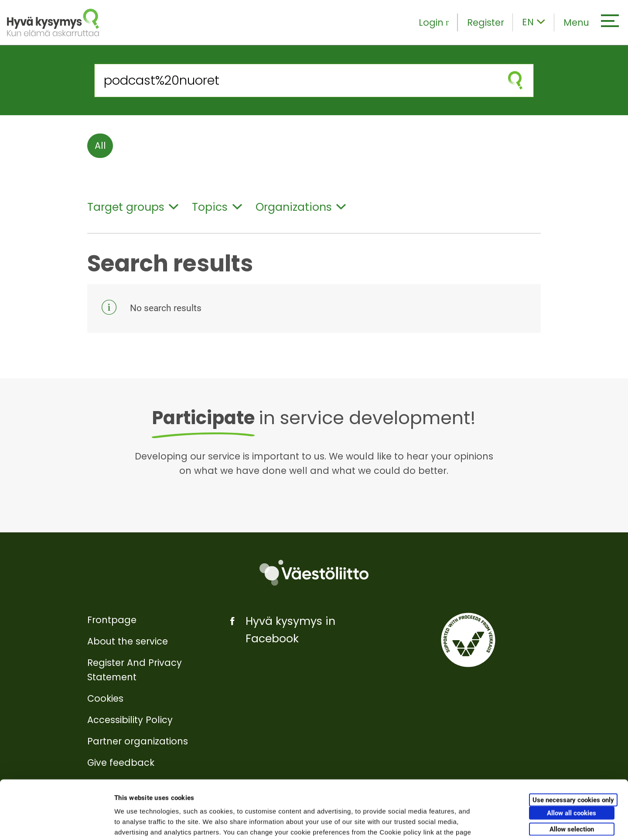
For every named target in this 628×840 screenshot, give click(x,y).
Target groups (133, 207)
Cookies (105, 698)
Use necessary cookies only (573, 745)
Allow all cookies (572, 758)
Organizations (301, 207)
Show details (458, 823)
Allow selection (572, 774)
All (100, 146)
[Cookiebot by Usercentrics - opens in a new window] (56, 823)
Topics (217, 207)
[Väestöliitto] (314, 573)
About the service (128, 641)
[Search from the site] (296, 81)
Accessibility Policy (130, 720)
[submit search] (515, 81)
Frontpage (112, 620)
